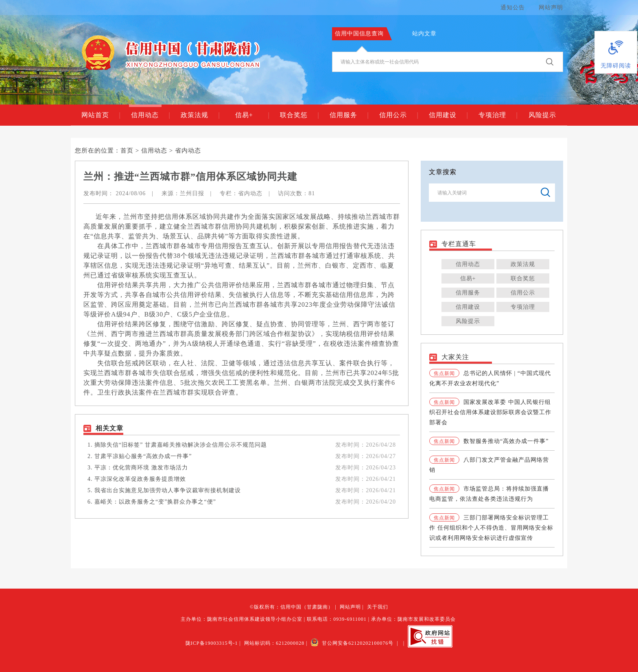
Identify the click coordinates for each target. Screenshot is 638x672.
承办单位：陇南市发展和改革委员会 (413, 619)
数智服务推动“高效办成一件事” (506, 441)
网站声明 (551, 8)
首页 (127, 151)
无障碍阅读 (616, 66)
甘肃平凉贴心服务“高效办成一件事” (143, 456)
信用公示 (399, 115)
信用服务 (349, 115)
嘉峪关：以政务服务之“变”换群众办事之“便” (155, 502)
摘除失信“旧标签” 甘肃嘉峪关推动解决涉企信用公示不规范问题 (181, 445)
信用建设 (448, 115)
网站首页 (101, 115)
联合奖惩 (299, 115)
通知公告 (513, 8)
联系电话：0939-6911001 (337, 619)
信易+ (252, 115)
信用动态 (150, 115)
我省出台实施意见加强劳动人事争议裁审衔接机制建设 (168, 490)
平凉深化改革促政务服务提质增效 (140, 479)
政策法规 (200, 115)
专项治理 (498, 115)
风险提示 (542, 115)
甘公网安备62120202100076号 (352, 643)
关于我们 (378, 607)
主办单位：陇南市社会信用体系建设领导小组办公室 (241, 619)
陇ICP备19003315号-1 (212, 643)
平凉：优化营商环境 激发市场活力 (141, 468)
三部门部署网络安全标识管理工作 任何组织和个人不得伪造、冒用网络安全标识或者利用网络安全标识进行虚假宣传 (491, 528)
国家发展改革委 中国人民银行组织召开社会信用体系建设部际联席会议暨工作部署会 (490, 412)
